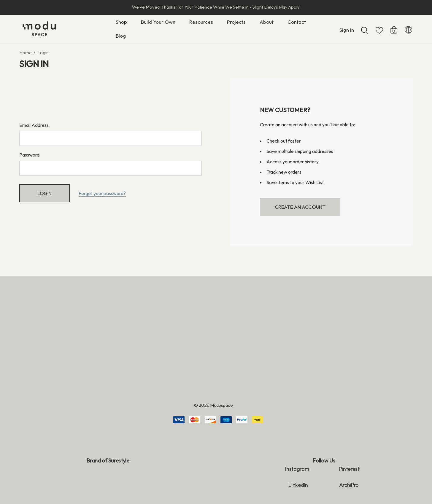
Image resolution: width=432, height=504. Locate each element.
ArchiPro (349, 485)
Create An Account (300, 207)
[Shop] (121, 23)
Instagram (297, 469)
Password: (30, 155)
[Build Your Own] (158, 23)
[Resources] (201, 23)
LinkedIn (299, 485)
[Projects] (236, 22)
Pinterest (349, 469)
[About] (267, 23)
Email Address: (34, 125)
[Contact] (297, 22)
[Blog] (121, 36)
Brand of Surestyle (108, 461)
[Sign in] (347, 27)
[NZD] (408, 29)
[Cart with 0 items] (394, 27)
